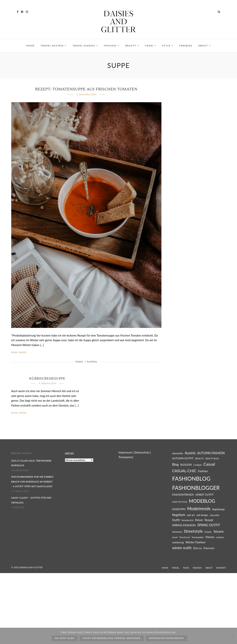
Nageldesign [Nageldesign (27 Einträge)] (218, 509)
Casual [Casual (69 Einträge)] (209, 464)
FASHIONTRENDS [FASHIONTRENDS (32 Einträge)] (183, 495)
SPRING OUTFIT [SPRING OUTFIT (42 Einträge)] (209, 525)
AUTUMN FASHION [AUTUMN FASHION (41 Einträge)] (211, 453)
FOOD (151, 46)
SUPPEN (92, 362)
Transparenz (126, 457)
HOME (30, 46)
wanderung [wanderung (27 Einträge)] (178, 542)
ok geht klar (65, 638)
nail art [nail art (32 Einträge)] (191, 515)
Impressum (125, 452)
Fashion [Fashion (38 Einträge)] (203, 471)
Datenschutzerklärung (167, 638)
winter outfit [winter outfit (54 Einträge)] (182, 548)
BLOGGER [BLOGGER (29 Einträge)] (186, 465)
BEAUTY (132, 46)
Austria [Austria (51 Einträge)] (190, 453)
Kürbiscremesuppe (47, 379)
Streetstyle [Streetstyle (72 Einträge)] (193, 531)
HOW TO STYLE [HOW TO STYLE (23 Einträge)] (180, 502)
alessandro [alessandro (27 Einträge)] (178, 453)
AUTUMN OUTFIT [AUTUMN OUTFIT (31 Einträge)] (183, 458)
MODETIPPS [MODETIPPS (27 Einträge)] (179, 509)
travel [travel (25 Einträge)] (175, 537)
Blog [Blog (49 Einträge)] (175, 464)
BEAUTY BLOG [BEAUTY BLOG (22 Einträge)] (212, 458)
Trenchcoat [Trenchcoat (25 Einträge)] (185, 537)
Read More (19, 352)
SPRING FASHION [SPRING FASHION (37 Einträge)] (184, 525)
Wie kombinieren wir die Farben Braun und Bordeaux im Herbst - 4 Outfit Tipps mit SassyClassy (32, 482)
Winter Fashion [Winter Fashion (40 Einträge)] (195, 542)
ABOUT (205, 46)
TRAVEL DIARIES (85, 46)
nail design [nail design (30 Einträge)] (202, 515)
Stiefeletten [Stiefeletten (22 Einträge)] (177, 532)
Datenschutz (142, 452)
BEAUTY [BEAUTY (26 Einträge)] (200, 458)
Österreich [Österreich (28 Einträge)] (209, 548)
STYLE (168, 46)
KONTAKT (221, 568)
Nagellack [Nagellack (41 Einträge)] (179, 515)
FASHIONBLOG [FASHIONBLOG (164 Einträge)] (191, 478)
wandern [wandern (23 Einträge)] (220, 537)
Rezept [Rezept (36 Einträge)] (209, 520)
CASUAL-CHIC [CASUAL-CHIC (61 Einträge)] (184, 471)
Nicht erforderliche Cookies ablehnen (112, 638)
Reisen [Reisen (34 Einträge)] (199, 520)
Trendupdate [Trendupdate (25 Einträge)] (198, 537)
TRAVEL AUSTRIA (54, 46)
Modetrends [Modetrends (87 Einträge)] (199, 508)
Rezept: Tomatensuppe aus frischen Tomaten (86, 89)
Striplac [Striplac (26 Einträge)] (208, 532)
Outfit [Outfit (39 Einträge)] (176, 520)
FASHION (112, 46)
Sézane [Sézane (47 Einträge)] (219, 531)
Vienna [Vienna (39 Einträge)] (210, 537)
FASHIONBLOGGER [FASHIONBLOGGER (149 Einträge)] (196, 488)
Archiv (69, 453)
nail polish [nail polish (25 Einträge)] (214, 515)
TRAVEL (176, 568)
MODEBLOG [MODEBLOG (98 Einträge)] (202, 501)
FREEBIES (186, 46)
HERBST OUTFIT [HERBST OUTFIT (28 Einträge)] (205, 495)
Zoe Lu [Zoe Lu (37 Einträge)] (198, 548)
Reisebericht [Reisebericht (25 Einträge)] (188, 520)
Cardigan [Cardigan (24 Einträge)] (198, 465)
